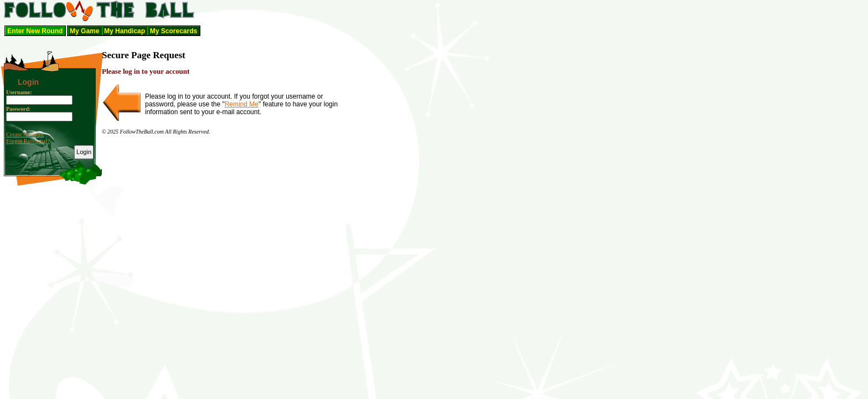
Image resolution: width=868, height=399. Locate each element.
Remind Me (242, 104)
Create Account (25, 134)
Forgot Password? (28, 141)
